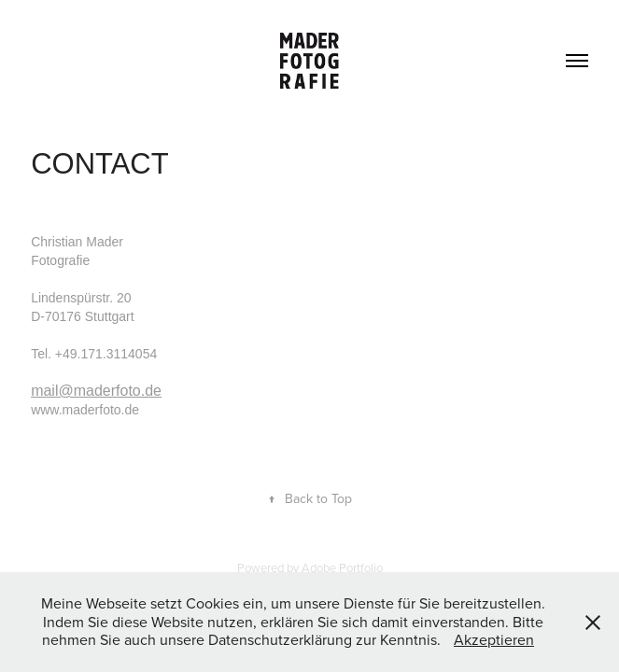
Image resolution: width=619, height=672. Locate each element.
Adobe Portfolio (342, 567)
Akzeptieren (494, 639)
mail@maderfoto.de (96, 391)
